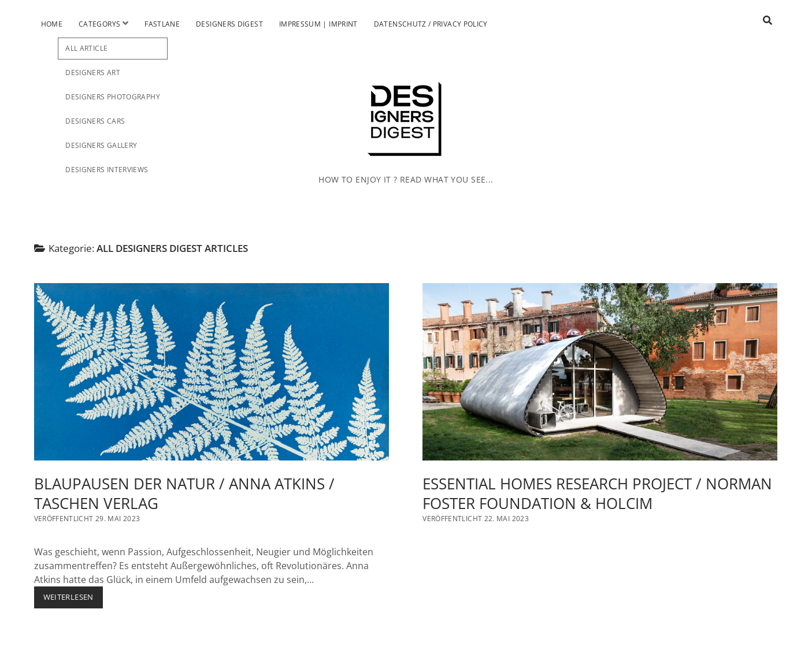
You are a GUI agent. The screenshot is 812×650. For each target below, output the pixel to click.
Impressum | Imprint (318, 24)
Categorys (99, 24)
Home (52, 24)
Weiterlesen (73, 599)
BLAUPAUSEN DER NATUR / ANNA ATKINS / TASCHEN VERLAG (212, 372)
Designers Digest (229, 24)
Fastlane (162, 24)
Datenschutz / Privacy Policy (431, 24)
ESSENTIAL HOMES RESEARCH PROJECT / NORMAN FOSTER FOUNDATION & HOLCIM (600, 372)
